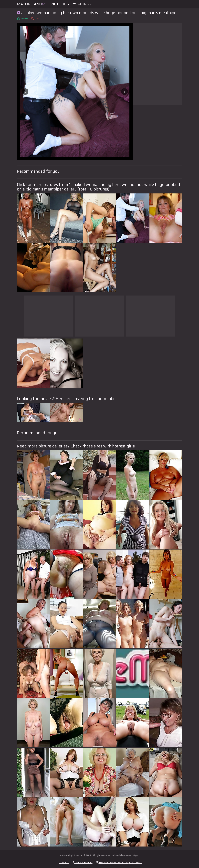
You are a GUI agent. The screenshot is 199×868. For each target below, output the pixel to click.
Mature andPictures (43, 4)
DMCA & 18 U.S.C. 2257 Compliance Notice (119, 862)
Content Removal (83, 862)
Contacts (63, 862)
